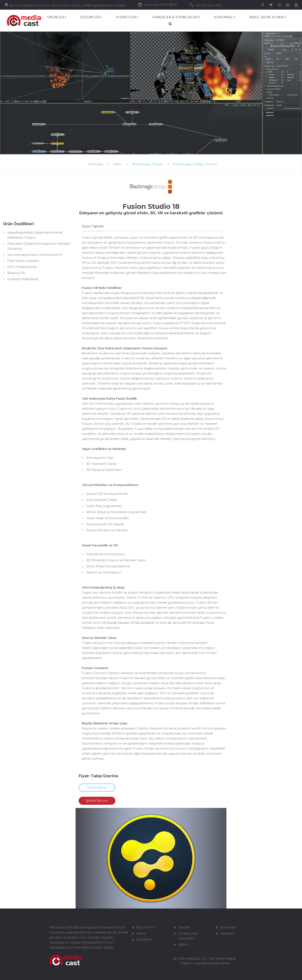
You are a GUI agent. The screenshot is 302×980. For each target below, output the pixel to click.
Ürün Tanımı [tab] (93, 226)
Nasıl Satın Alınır (267, 17)
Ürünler (56, 17)
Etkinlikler (144, 939)
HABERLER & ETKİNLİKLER (175, 17)
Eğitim (183, 944)
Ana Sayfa (95, 164)
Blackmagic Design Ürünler (195, 164)
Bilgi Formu (146, 927)
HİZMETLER (126, 17)
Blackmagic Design (148, 164)
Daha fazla (97, 787)
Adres (141, 933)
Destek (184, 927)
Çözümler (90, 17)
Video (118, 164)
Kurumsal (224, 17)
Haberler (227, 933)
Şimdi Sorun (97, 801)
